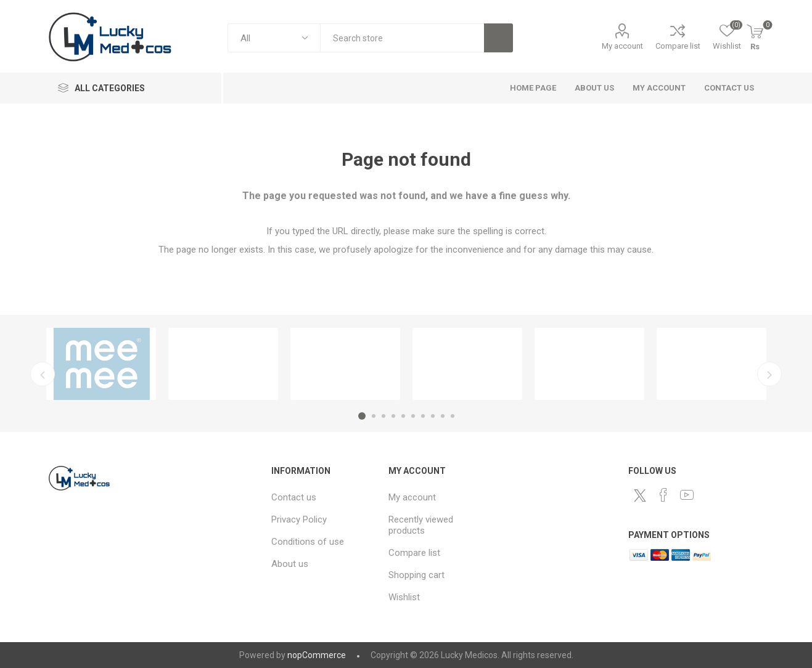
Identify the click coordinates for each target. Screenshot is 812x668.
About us (594, 88)
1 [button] (362, 416)
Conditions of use (308, 542)
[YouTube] (687, 495)
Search (498, 38)
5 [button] (403, 416)
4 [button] (393, 416)
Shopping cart (416, 575)
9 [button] (443, 416)
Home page (533, 88)
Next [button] (769, 374)
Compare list (678, 46)
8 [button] (433, 416)
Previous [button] (43, 374)
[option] (101, 364)
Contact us (729, 88)
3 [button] (383, 416)
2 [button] (374, 416)
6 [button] (413, 416)
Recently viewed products (421, 525)
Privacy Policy (299, 519)
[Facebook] (663, 495)
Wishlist (404, 597)
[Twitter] (640, 495)
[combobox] (402, 38)
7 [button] (423, 416)
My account (622, 46)
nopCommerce (317, 655)
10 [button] (453, 416)
